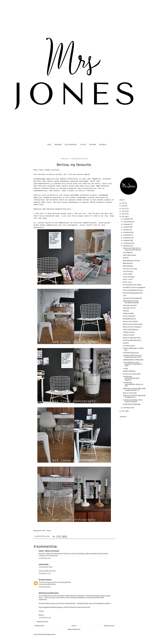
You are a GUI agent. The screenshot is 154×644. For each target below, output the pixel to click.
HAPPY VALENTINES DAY (131, 330)
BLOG (49, 145)
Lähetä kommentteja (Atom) (46, 634)
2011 (123, 411)
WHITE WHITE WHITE (130, 255)
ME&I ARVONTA (128, 263)
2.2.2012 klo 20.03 (45, 587)
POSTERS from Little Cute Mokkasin (134, 287)
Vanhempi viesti (109, 626)
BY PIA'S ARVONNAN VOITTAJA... (133, 290)
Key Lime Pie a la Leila (130, 269)
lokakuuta (127, 224)
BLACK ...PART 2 (128, 279)
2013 (123, 214)
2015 (123, 209)
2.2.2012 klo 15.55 (45, 558)
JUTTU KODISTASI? (71, 145)
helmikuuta (127, 246)
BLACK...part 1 (128, 282)
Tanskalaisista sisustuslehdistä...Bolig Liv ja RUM (133, 384)
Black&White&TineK (129, 319)
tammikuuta (127, 408)
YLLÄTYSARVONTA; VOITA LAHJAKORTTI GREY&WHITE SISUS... (133, 364)
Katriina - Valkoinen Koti (46, 551)
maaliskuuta (127, 243)
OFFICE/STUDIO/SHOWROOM (132, 298)
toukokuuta (127, 238)
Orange (125, 369)
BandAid (126, 343)
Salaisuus (126, 311)
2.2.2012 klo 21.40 (45, 618)
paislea (41, 564)
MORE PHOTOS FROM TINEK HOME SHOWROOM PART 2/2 (134, 389)
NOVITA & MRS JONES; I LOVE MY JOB (133, 349)
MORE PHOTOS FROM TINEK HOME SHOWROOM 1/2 (134, 396)
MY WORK (93, 145)
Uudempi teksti (39, 626)
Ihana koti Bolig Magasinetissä (133, 293)
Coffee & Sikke (128, 274)
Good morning (128, 271)
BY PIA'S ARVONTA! (129, 316)
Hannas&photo (128, 252)
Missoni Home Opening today (133, 324)
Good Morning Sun (129, 346)
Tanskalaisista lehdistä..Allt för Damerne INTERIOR (133, 401)
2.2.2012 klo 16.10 (45, 573)
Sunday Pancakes (129, 335)
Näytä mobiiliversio (74, 629)
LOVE (125, 296)
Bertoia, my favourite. (130, 393)
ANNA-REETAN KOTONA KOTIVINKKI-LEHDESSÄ (131, 302)
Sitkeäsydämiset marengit (131, 261)
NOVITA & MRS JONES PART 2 (132, 340)
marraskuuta (128, 222)
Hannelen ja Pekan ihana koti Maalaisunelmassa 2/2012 (132, 356)
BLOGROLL (103, 145)
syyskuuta (127, 227)
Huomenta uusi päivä (130, 305)
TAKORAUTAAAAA (129, 332)
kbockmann (43, 580)
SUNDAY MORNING (129, 371)
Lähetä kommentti (42, 622)
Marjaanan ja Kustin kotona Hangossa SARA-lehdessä (132, 249)
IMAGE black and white (46, 593)
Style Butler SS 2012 (129, 308)
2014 (123, 211)
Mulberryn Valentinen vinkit (132, 338)
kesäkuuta (127, 235)
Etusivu (74, 626)
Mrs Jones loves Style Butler (132, 374)
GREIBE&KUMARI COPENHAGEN (133, 360)
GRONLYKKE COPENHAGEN (132, 404)
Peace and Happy (129, 277)
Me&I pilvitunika (128, 266)
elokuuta (126, 230)
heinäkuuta (127, 232)
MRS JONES (58, 145)
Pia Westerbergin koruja (131, 353)
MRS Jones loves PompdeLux (132, 327)
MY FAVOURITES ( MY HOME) (132, 285)
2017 (123, 203)
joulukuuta (127, 219)
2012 (123, 217)
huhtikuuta (127, 240)
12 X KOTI (83, 145)
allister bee (48, 571)
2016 (123, 206)
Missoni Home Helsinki (130, 321)
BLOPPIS (126, 258)
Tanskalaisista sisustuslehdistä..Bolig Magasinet (131, 378)
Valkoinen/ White (128, 313)
